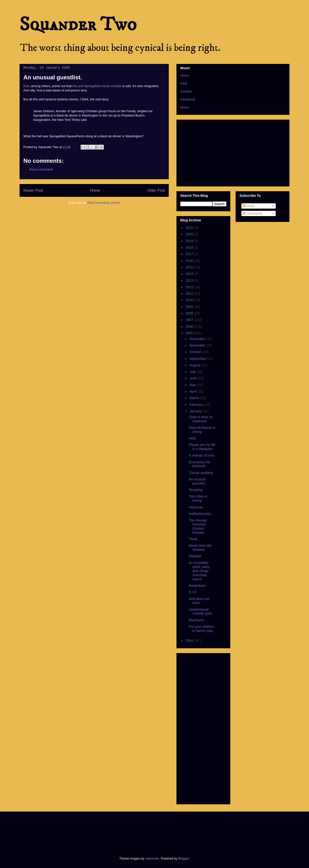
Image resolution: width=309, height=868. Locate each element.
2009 (190, 307)
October (196, 352)
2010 (190, 300)
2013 (190, 280)
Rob (26, 86)
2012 (190, 287)
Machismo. (197, 620)
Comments (253, 213)
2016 (190, 261)
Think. (193, 539)
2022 (190, 228)
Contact (186, 91)
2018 (190, 247)
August (195, 365)
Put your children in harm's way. (201, 629)
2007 (190, 320)
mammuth (152, 858)
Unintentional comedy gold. (201, 612)
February (197, 405)
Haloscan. (196, 507)
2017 (190, 254)
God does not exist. (199, 601)
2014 (190, 274)
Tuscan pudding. (201, 473)
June (194, 378)
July (193, 372)
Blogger (183, 858)
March (195, 398)
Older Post (156, 190)
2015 (190, 267)
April (193, 391)
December (198, 339)
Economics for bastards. (200, 464)
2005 (190, 333)
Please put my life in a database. (202, 447)
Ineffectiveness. (200, 514)
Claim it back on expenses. (201, 419)
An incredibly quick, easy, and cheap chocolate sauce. (199, 571)
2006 (190, 327)
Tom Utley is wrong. (198, 498)
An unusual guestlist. (197, 481)
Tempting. (196, 490)
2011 (190, 294)
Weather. (196, 556)
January (196, 411)
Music (185, 107)
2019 (190, 241)
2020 (190, 234)
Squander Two (78, 25)
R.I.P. (193, 592)
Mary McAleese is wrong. (202, 430)
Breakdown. (198, 586)
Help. (193, 438)
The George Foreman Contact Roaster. (198, 526)
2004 (190, 641)
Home (95, 190)
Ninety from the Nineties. (200, 548)
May (193, 385)
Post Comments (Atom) (104, 203)
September (198, 359)
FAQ (184, 83)
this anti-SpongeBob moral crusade (97, 86)
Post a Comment (41, 169)
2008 (190, 313)
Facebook (188, 99)
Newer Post (33, 190)
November (198, 345)
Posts (249, 206)
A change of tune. (202, 455)
